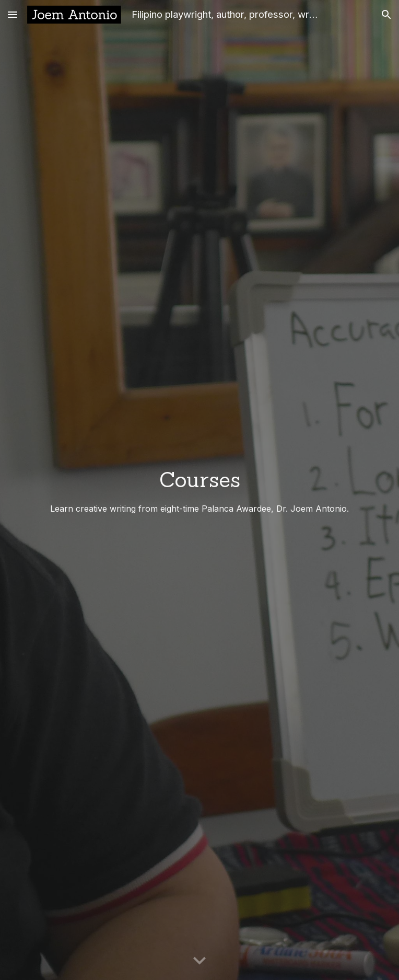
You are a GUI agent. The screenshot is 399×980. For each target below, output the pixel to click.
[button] (13, 14)
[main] (199, 490)
